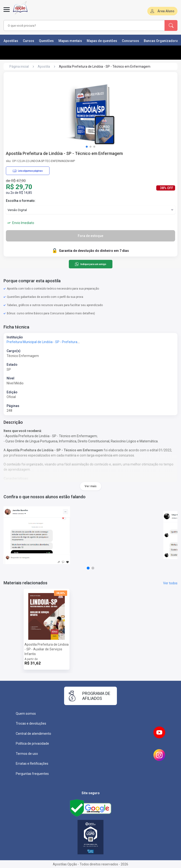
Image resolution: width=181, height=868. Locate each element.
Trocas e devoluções (31, 723)
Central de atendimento (33, 734)
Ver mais (91, 486)
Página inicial (19, 66)
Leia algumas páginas (28, 171)
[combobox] (78, 25)
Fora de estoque (90, 236)
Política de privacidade (32, 743)
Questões (46, 41)
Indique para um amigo (90, 264)
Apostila (44, 66)
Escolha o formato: (21, 201)
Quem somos (26, 714)
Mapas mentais (70, 41)
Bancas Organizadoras (162, 41)
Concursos (130, 41)
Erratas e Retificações (32, 764)
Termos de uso (27, 754)
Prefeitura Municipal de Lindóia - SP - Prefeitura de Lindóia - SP (53, 342)
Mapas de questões (102, 41)
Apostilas (11, 41)
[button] (87, 147)
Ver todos (170, 583)
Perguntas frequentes (32, 774)
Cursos (29, 41)
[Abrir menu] (7, 12)
